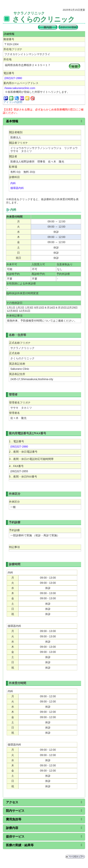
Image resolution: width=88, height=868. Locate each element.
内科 (13, 183)
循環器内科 (17, 188)
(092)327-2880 (13, 78)
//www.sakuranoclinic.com (20, 88)
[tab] (44, 122)
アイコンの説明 (13, 102)
